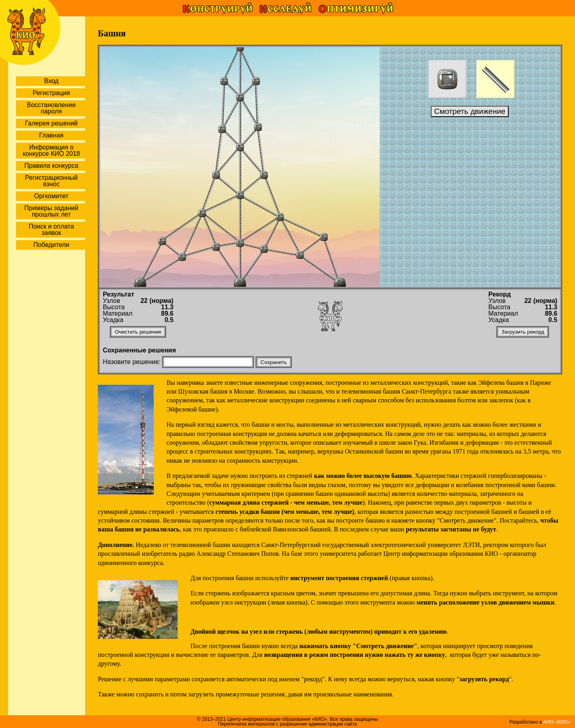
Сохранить (274, 362)
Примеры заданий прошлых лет (51, 211)
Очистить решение (138, 332)
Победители (52, 245)
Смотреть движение (470, 111)
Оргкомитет (51, 196)
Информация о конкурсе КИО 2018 (51, 150)
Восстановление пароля (51, 108)
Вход (51, 81)
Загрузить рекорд (523, 332)
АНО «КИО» (557, 722)
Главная (51, 135)
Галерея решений (51, 123)
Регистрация (52, 93)
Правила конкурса (51, 166)
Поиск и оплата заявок (52, 230)
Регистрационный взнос (52, 181)
